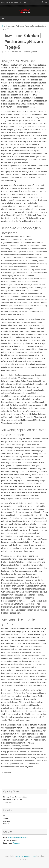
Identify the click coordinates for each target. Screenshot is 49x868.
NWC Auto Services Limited (25, 856)
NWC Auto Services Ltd (11, 2)
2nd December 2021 (15, 52)
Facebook (16, 843)
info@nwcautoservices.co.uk (18, 838)
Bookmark (8, 773)
